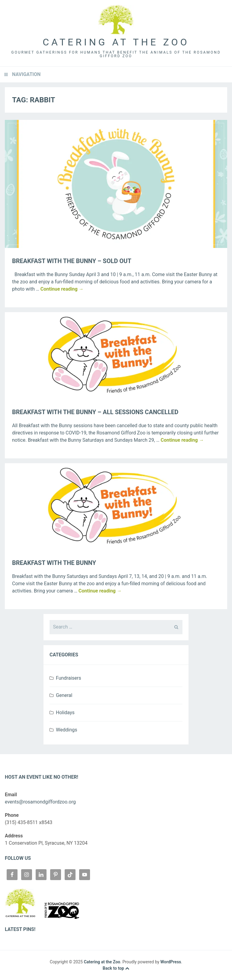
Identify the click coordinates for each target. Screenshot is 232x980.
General (64, 695)
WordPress (171, 962)
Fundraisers (68, 678)
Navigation (26, 74)
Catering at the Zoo (116, 42)
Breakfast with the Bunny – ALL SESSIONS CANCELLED (95, 412)
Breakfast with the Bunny (54, 563)
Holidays (65, 713)
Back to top (116, 968)
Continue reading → (62, 289)
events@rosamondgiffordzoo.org (40, 802)
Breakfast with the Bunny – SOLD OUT (72, 261)
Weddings (66, 730)
